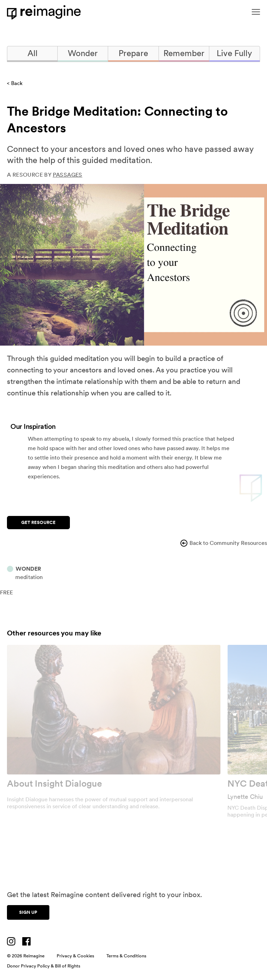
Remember (184, 53)
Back (17, 83)
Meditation (29, 577)
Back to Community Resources (223, 543)
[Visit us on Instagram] (11, 941)
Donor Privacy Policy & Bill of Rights (44, 966)
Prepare (133, 53)
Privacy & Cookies (75, 956)
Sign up (28, 912)
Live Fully (234, 53)
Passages (68, 175)
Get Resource (38, 522)
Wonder (83, 53)
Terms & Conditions (126, 956)
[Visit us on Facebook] (26, 941)
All (33, 53)
